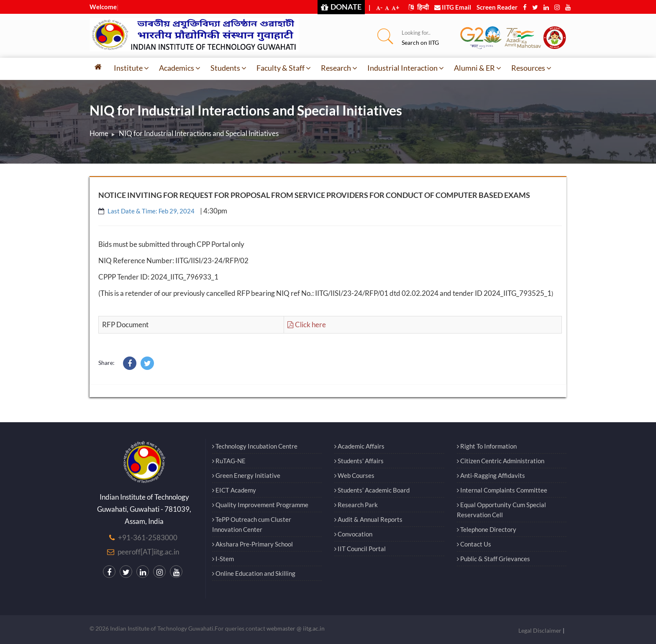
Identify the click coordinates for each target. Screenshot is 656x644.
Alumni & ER (478, 68)
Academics (180, 68)
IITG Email (453, 7)
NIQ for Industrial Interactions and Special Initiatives (199, 133)
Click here (307, 325)
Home (99, 133)
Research (339, 68)
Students (228, 68)
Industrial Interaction (406, 68)
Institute (131, 68)
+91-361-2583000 (148, 538)
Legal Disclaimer (540, 630)
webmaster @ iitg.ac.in (296, 628)
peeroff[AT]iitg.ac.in (148, 552)
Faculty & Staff (284, 68)
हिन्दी (419, 7)
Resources (531, 68)
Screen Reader (497, 7)
